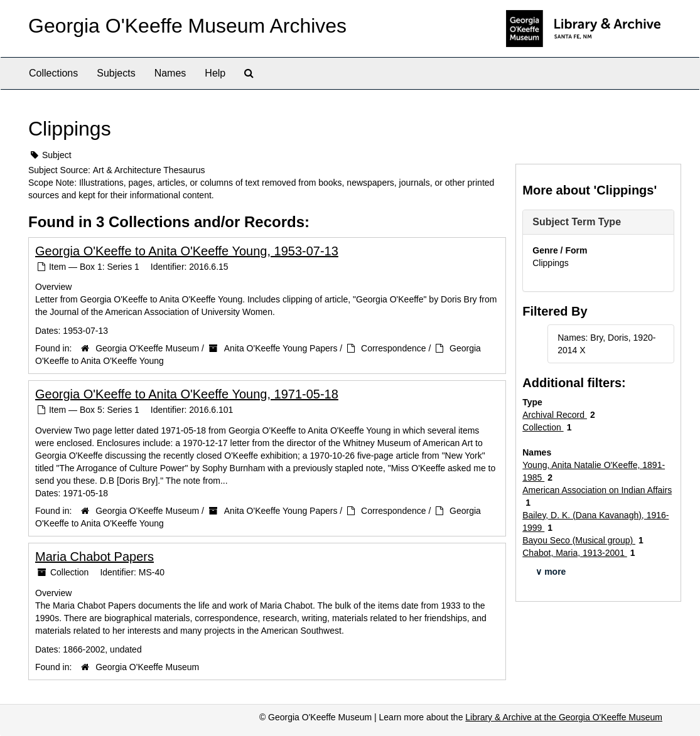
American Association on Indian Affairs (597, 490)
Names (170, 73)
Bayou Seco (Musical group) (579, 540)
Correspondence (394, 348)
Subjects (116, 73)
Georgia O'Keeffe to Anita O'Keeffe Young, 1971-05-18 (187, 394)
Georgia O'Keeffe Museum (147, 348)
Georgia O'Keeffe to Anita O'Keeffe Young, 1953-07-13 (187, 251)
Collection (543, 427)
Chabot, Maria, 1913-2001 (575, 553)
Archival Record (555, 415)
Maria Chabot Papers (94, 557)
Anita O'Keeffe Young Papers (281, 348)
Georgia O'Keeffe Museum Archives (187, 26)
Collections (53, 73)
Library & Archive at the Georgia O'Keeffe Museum (564, 717)
